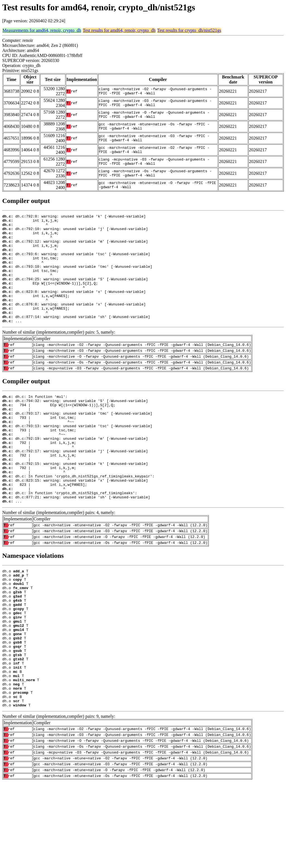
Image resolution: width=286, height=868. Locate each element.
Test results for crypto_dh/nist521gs (189, 30)
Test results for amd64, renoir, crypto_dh (119, 30)
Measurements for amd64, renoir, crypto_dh (42, 30)
